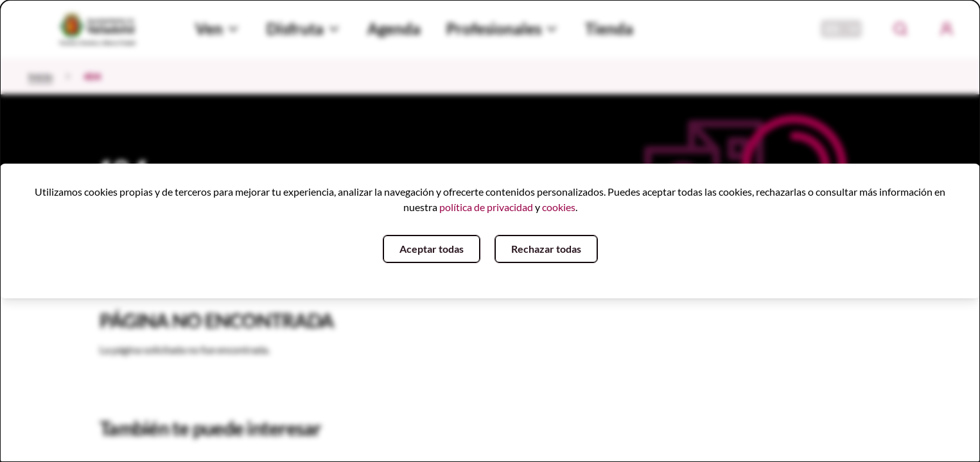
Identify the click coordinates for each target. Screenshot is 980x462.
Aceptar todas (432, 249)
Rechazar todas (546, 249)
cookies (559, 207)
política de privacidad (486, 207)
